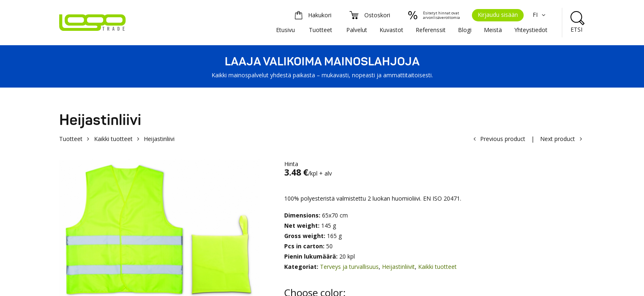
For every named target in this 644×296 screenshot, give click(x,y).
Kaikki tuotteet (113, 139)
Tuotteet (321, 30)
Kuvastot (391, 30)
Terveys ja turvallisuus (349, 267)
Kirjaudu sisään (498, 15)
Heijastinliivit (398, 267)
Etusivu (285, 30)
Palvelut (357, 30)
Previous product (503, 139)
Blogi (465, 30)
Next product (558, 139)
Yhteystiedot (531, 30)
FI (540, 15)
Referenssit (431, 30)
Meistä (493, 30)
